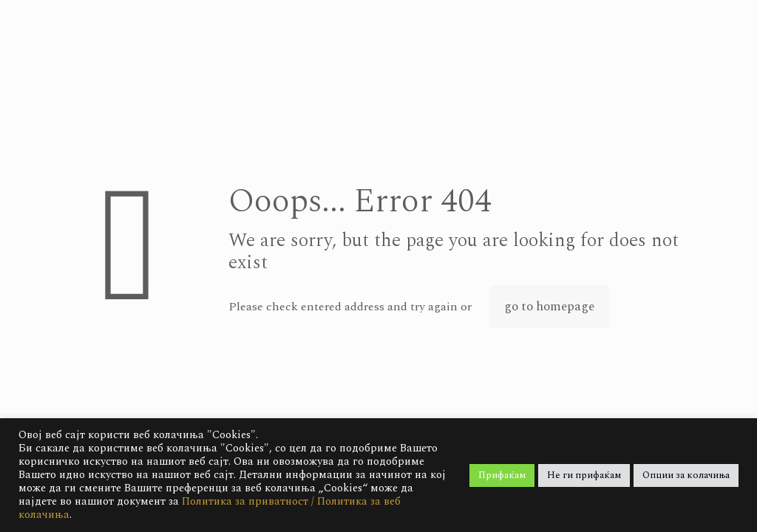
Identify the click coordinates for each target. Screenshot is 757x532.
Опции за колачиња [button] (686, 475)
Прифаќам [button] (502, 475)
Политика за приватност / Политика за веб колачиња (210, 508)
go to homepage (549, 307)
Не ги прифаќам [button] (584, 475)
